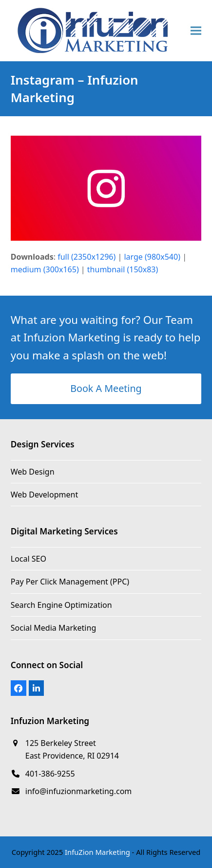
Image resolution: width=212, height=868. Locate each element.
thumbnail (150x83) (123, 269)
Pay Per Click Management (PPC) (70, 582)
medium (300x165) (45, 269)
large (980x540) (152, 257)
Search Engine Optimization (61, 605)
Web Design (33, 472)
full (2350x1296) (87, 257)
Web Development (44, 495)
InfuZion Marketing (97, 852)
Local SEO (29, 559)
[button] (196, 31)
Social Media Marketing (53, 628)
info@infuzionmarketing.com (79, 791)
